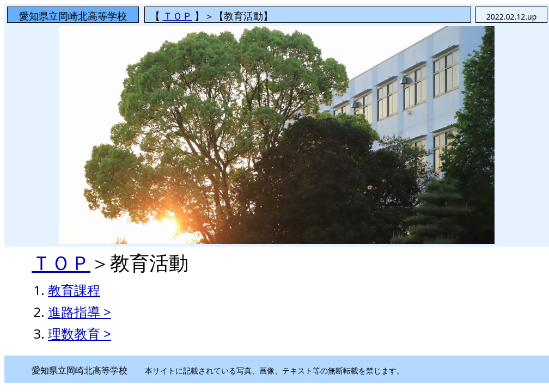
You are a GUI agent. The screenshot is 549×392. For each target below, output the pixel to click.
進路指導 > (80, 312)
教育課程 (74, 290)
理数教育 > (80, 333)
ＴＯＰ (178, 16)
